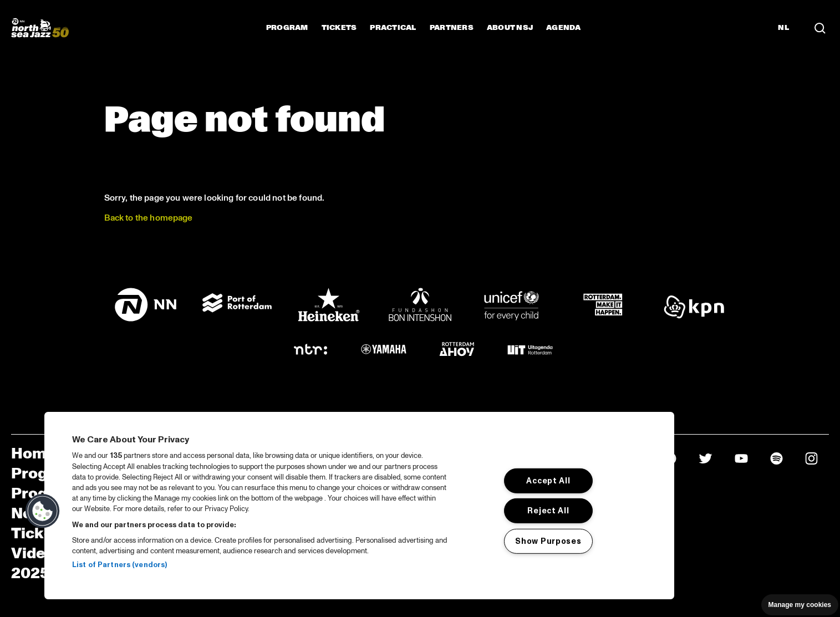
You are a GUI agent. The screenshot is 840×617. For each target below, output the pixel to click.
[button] (43, 511)
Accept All (548, 481)
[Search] (820, 28)
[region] (359, 506)
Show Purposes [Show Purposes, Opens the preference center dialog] (548, 541)
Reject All (548, 511)
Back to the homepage (149, 218)
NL (783, 28)
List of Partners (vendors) (119, 565)
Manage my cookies (800, 605)
